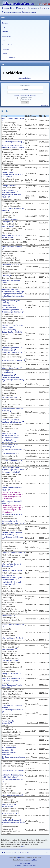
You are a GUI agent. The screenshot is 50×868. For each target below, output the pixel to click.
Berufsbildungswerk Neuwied (12, 537)
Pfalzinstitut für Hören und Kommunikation (11, 583)
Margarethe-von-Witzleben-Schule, (12, 196)
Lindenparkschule (8, 649)
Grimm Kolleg (7, 226)
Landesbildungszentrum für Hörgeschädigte (12, 349)
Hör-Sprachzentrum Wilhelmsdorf (9, 753)
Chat (4, 27)
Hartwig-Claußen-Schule (11, 332)
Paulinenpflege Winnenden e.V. (13, 625)
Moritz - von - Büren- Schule (12, 352)
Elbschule (5, 276)
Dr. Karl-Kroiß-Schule (9, 813)
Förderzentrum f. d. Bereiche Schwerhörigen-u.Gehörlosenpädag (12, 327)
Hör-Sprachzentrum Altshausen (13, 757)
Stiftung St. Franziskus (10, 674)
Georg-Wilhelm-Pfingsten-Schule (11, 302)
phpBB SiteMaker (25, 864)
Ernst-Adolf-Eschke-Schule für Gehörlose (13, 209)
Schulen (5, 32)
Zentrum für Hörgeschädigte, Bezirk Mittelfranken (12, 776)
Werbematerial (7, 45)
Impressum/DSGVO (8, 58)
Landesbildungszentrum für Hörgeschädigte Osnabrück (12, 469)
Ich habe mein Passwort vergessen (25, 95)
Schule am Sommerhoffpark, (12, 553)
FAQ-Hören (6, 49)
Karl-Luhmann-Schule (10, 472)
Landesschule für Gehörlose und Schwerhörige (12, 534)
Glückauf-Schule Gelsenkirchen (13, 449)
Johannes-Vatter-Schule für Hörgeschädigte (12, 565)
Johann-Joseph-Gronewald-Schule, (12, 489)
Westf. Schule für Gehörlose (12, 360)
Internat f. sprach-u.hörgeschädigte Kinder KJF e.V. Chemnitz (12, 174)
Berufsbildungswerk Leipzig (12, 142)
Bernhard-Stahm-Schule (11, 461)
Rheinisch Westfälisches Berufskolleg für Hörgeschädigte (10, 440)
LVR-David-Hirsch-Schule (11, 514)
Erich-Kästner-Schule (9, 454)
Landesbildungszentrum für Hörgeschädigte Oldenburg (12, 311)
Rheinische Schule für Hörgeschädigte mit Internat (12, 522)
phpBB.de (34, 860)
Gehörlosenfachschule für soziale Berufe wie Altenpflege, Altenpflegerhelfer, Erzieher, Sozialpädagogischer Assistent (13, 293)
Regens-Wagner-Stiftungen (12, 770)
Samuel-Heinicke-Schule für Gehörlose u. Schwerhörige (12, 146)
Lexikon (5, 54)
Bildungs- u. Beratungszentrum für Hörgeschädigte (13, 679)
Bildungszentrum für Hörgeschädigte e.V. (9, 434)
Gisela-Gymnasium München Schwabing (12, 686)
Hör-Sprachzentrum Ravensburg (9, 749)
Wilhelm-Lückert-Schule (10, 368)
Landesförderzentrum (9, 265)
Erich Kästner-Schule (9, 660)
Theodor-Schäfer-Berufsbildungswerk (9, 306)
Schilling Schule (8, 222)
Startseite (5, 23)
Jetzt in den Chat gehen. (25, 78)
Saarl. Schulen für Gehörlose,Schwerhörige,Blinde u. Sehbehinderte (13, 578)
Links (4, 40)
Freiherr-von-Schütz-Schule (12, 571)
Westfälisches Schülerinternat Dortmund (12, 410)
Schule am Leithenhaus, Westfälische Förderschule (12, 421)
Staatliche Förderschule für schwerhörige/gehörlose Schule (13, 821)
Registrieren (44, 106)
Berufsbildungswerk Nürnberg (12, 780)
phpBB (18, 858)
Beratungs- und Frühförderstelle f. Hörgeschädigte (8, 373)
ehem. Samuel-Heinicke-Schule (11, 281)
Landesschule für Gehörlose (12, 247)
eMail (23, 847)
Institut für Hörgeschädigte (11, 795)
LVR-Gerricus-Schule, (10, 397)
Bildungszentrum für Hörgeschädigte (9, 805)
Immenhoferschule (9, 616)
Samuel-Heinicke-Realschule (8, 722)
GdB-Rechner (6, 36)
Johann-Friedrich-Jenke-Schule (13, 118)
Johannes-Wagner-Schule (11, 638)
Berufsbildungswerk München (12, 710)
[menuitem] (5, 8)
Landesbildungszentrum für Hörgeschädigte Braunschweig (13, 379)
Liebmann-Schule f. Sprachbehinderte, (9, 191)
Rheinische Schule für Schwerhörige (10, 446)
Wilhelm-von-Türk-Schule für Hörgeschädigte (12, 236)
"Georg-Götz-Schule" (9, 186)
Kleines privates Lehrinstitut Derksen (12, 706)
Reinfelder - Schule (9, 219)
